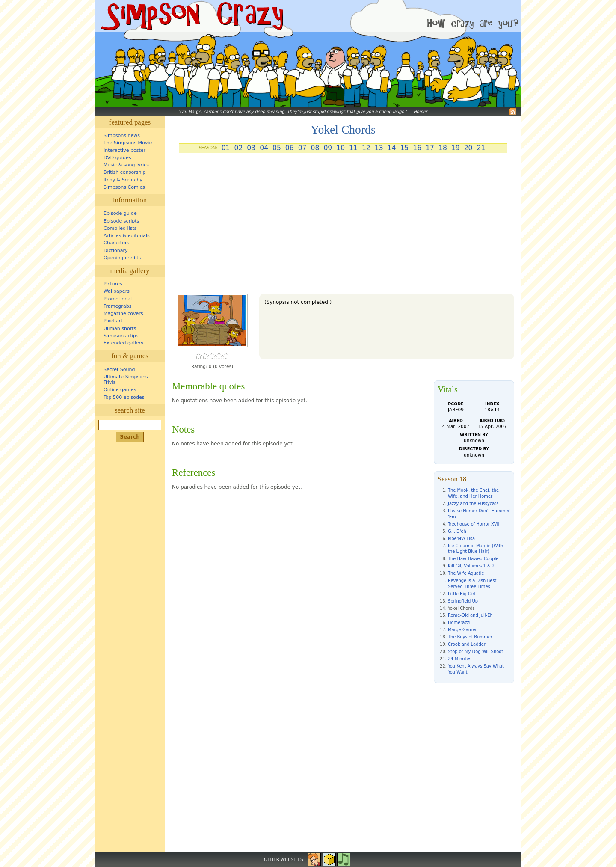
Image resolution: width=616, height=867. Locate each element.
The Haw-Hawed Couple (473, 559)
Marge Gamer (462, 630)
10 (341, 148)
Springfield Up (463, 601)
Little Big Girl (462, 594)
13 (379, 148)
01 (226, 148)
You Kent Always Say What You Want (476, 669)
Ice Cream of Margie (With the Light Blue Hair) (475, 549)
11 (353, 148)
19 (456, 148)
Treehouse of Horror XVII (474, 524)
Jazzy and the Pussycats (473, 503)
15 (404, 148)
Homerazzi (459, 622)
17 (430, 148)
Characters (116, 243)
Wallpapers (117, 291)
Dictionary (116, 251)
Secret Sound (119, 370)
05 (277, 148)
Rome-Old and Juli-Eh (470, 615)
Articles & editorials (127, 236)
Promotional (118, 299)
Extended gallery (124, 343)
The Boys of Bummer (470, 637)
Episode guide (120, 213)
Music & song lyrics (126, 165)
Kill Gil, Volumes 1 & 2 (471, 566)
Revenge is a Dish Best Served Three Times (472, 583)
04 (264, 148)
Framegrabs (117, 306)
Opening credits (122, 258)
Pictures (113, 284)
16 (417, 148)
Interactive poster (124, 150)
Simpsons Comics (124, 187)
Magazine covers (123, 313)
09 (328, 148)
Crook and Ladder (467, 644)
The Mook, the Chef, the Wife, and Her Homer (473, 493)
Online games (120, 390)
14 (392, 148)
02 (238, 148)
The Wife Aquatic (466, 573)
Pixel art (113, 321)
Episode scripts (121, 221)
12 (366, 148)
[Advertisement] (343, 227)
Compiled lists (120, 228)
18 (443, 148)
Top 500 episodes (124, 397)
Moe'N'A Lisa (461, 539)
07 (302, 148)
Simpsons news (122, 135)
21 (481, 148)
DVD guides (117, 158)
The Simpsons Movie (128, 143)
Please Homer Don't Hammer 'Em (479, 514)
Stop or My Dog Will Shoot (475, 652)
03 (251, 148)
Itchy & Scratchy (123, 180)
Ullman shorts (120, 328)
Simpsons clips (121, 336)
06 (290, 148)
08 (315, 148)
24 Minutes (460, 659)
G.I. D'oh (457, 531)
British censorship (124, 172)
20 (468, 148)
